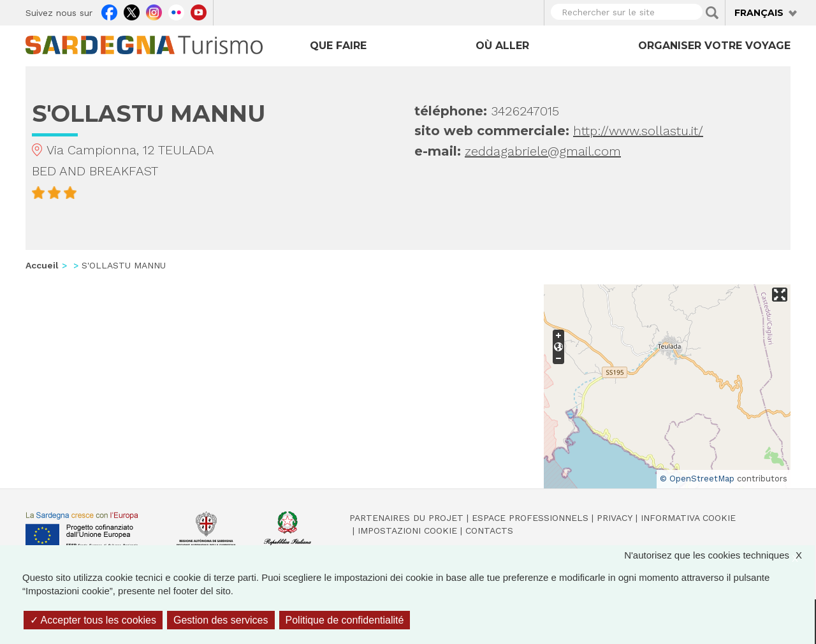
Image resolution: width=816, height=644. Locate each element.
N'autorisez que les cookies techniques (719, 555)
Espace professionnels (530, 518)
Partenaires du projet (406, 518)
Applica (712, 13)
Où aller (502, 46)
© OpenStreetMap (697, 479)
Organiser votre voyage (714, 46)
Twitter (132, 11)
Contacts (489, 531)
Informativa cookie (688, 518)
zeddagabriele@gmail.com (543, 151)
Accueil (42, 265)
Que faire (338, 46)
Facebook (109, 11)
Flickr (176, 11)
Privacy (615, 518)
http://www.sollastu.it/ (638, 131)
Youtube (199, 11)
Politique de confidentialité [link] (345, 620)
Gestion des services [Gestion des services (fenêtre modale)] (221, 620)
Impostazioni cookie (407, 531)
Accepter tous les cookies (93, 620)
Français (759, 13)
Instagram (154, 11)
